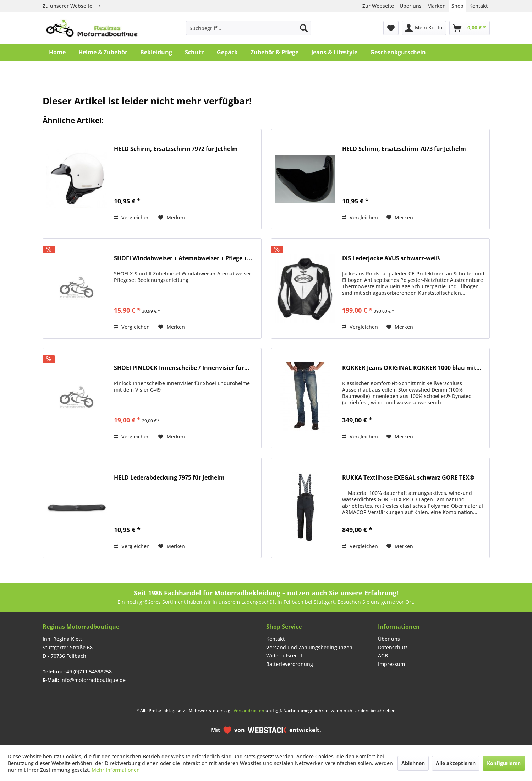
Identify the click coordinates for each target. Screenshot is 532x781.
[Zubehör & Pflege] (275, 52)
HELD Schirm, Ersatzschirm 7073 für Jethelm (404, 149)
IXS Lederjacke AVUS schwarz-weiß (391, 258)
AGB (383, 656)
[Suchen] (304, 28)
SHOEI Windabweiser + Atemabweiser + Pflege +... (183, 258)
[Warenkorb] (470, 28)
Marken (437, 6)
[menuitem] (249, 28)
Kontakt (478, 6)
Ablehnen (413, 763)
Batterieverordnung (290, 664)
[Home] (57, 52)
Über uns (411, 6)
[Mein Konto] (424, 28)
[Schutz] (194, 52)
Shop (457, 6)
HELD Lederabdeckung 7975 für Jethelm (169, 478)
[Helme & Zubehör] (103, 52)
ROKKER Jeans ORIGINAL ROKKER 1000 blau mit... (412, 368)
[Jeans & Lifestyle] (334, 52)
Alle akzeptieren (456, 763)
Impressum (391, 664)
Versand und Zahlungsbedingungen (309, 647)
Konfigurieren (504, 763)
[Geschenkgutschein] (398, 52)
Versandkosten (249, 711)
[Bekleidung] (156, 52)
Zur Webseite (378, 6)
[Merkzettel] (391, 28)
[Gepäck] (227, 52)
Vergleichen (132, 217)
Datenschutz (393, 647)
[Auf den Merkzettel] (172, 218)
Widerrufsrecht (284, 656)
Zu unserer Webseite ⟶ (72, 6)
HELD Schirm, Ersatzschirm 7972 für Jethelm (176, 149)
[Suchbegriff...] (249, 28)
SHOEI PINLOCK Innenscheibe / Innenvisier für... (182, 368)
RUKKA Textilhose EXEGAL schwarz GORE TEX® (408, 478)
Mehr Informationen (116, 770)
